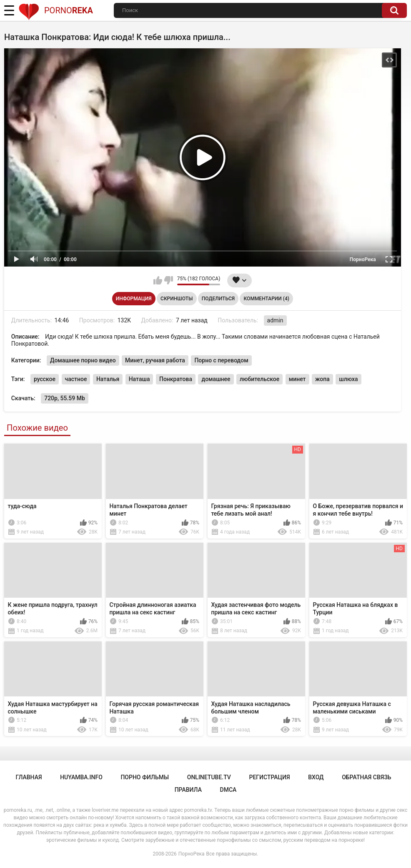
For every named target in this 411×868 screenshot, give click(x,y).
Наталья (108, 379)
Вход (316, 777)
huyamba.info (81, 777)
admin (275, 320)
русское (45, 379)
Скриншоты (177, 299)
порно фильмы (145, 777)
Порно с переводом (221, 360)
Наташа (139, 379)
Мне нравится (158, 280)
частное (76, 379)
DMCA (228, 790)
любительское (259, 379)
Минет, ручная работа (155, 360)
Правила (188, 790)
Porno (56, 10)
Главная (29, 777)
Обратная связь (366, 777)
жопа (322, 379)
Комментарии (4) (267, 299)
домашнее (216, 379)
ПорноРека (192, 854)
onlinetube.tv (209, 777)
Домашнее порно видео (83, 360)
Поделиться (218, 299)
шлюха (348, 379)
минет (297, 379)
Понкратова (176, 379)
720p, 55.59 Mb (65, 398)
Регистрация (269, 777)
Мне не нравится (169, 280)
